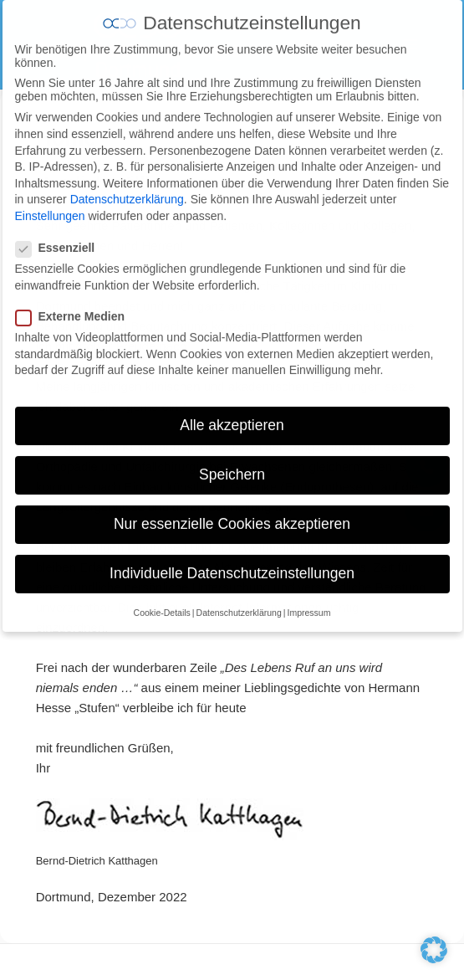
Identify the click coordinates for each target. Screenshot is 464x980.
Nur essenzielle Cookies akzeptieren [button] (232, 509)
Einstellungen (50, 201)
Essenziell (61, 233)
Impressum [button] (308, 597)
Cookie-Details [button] (162, 597)
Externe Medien (75, 301)
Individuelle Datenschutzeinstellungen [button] (232, 558)
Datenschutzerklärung (127, 184)
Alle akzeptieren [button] (232, 410)
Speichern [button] (232, 459)
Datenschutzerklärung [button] (239, 597)
